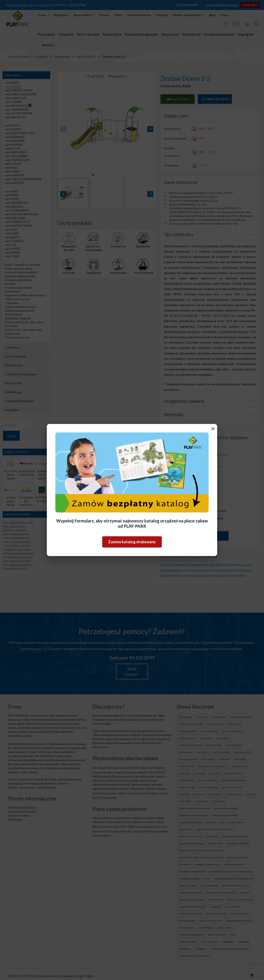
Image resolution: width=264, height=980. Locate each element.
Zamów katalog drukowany (132, 542)
